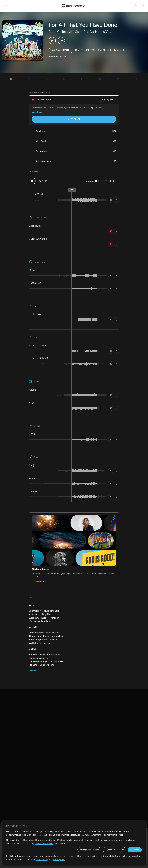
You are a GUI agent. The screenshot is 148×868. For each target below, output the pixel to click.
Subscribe (74, 119)
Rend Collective (60, 32)
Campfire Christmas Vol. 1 (94, 32)
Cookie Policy (42, 859)
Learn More (37, 112)
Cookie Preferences (44, 843)
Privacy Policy (59, 859)
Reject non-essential (114, 850)
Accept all (135, 850)
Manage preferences (89, 850)
